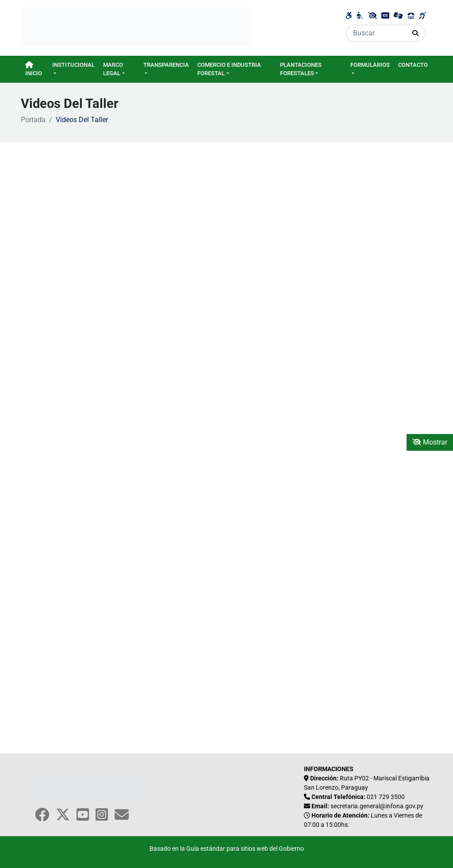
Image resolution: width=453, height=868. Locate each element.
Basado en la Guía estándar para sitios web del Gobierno (227, 849)
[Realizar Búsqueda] (416, 33)
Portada (33, 120)
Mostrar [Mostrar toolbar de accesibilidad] (430, 442)
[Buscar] (376, 33)
